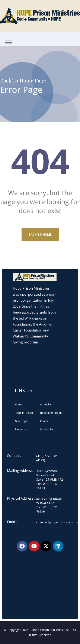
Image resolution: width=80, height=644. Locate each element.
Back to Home (40, 234)
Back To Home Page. (23, 80)
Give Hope (21, 421)
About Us (46, 404)
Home (19, 404)
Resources (21, 429)
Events (44, 421)
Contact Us (47, 429)
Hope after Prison (51, 413)
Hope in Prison (24, 413)
